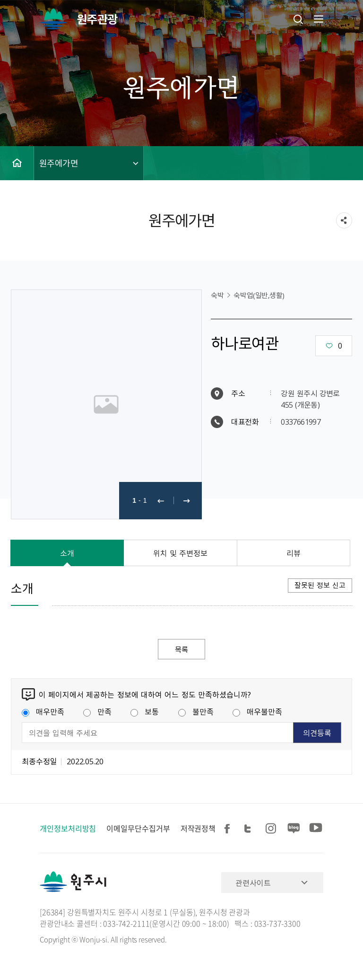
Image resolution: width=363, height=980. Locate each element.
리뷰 (294, 553)
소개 (67, 553)
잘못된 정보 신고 (320, 585)
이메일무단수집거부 (138, 829)
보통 (145, 712)
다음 (187, 501)
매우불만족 (257, 712)
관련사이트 (253, 883)
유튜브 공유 (316, 829)
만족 (97, 712)
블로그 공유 (294, 829)
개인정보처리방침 (68, 829)
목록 (181, 649)
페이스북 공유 (229, 829)
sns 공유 (344, 220)
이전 (161, 501)
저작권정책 (198, 829)
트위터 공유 (251, 829)
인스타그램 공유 (272, 829)
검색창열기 (298, 19)
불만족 (196, 712)
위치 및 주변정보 (181, 553)
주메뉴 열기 (318, 19)
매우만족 (43, 712)
